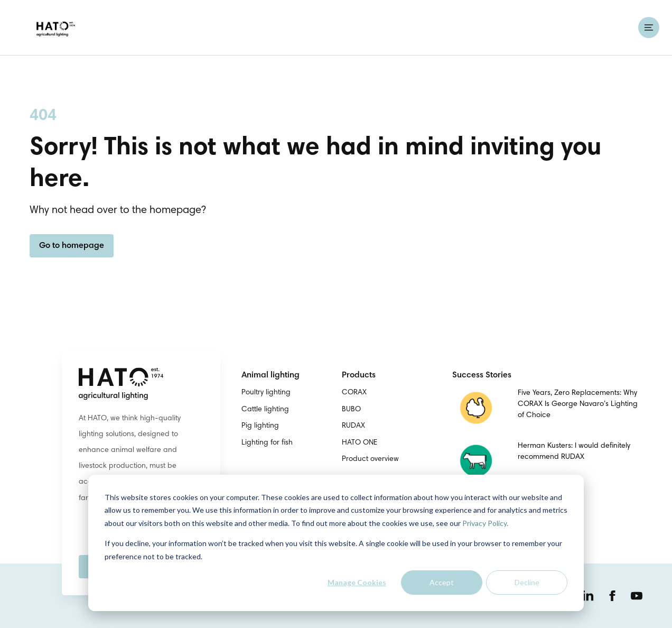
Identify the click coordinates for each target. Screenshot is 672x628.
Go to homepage (72, 246)
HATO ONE (360, 443)
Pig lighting (260, 426)
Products (359, 375)
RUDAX (353, 426)
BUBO (351, 410)
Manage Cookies (357, 582)
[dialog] (336, 543)
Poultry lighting (266, 393)
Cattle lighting (265, 410)
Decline (527, 582)
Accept (442, 582)
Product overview (370, 459)
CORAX (354, 393)
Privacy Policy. (485, 523)
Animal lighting (270, 375)
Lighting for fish (267, 443)
